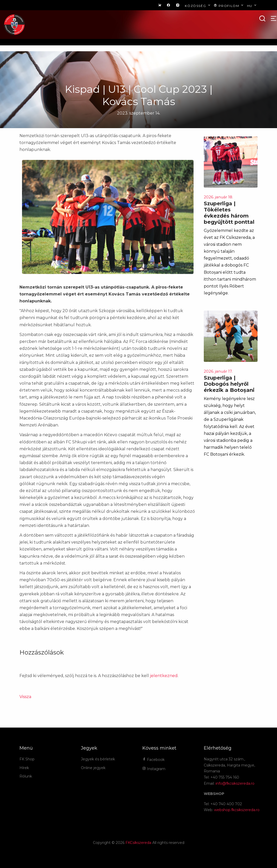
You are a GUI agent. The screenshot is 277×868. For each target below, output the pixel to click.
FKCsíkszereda (138, 843)
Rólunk (26, 776)
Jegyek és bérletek (98, 759)
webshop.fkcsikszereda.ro (237, 810)
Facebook (153, 760)
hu (252, 6)
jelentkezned (164, 676)
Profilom (229, 6)
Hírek (24, 768)
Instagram (154, 769)
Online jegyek (93, 768)
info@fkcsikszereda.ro (235, 783)
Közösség (198, 6)
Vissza (25, 697)
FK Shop (27, 759)
